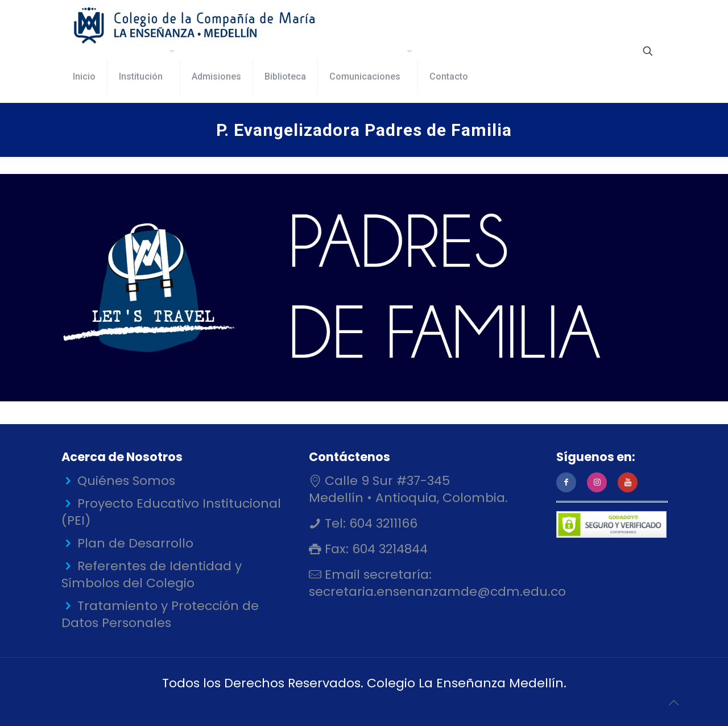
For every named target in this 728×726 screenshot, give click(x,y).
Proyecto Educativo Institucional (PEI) (171, 512)
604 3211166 (382, 523)
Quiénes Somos (126, 481)
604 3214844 (388, 549)
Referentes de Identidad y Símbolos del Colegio (152, 574)
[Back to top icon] (673, 703)
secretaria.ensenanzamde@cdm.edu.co (437, 592)
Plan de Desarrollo (135, 543)
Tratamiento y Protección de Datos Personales (160, 614)
